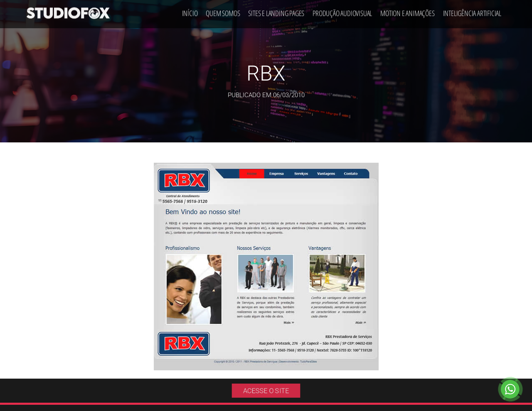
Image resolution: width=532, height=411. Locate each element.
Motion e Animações (407, 11)
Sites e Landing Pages (276, 11)
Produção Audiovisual (342, 11)
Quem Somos (223, 11)
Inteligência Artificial (472, 11)
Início (190, 11)
